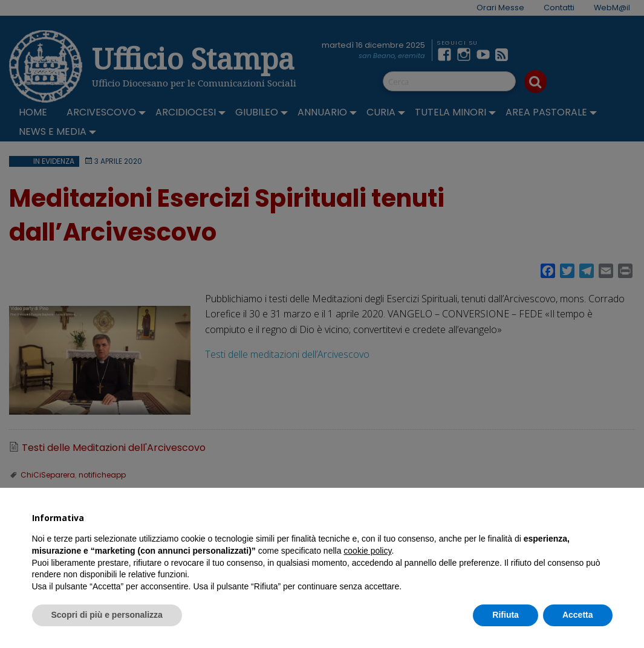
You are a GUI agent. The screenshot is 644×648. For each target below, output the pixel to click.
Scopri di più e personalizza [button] (107, 615)
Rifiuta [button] (506, 615)
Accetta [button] (578, 615)
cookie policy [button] (367, 551)
